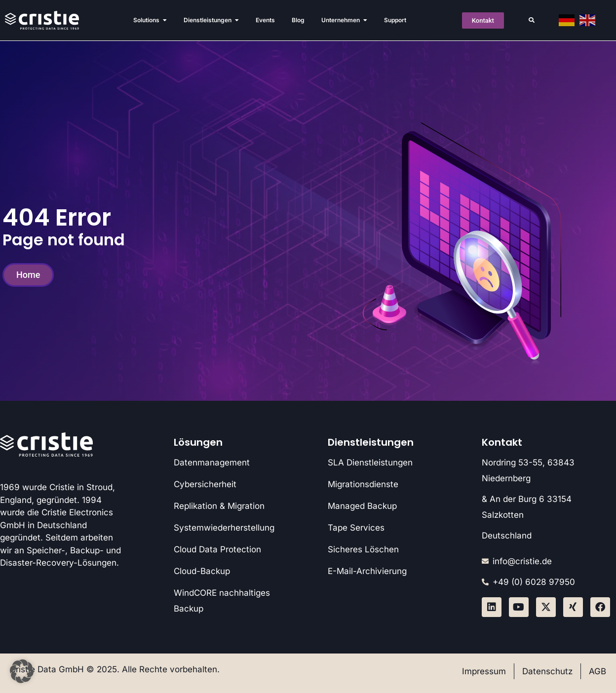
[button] (532, 20)
